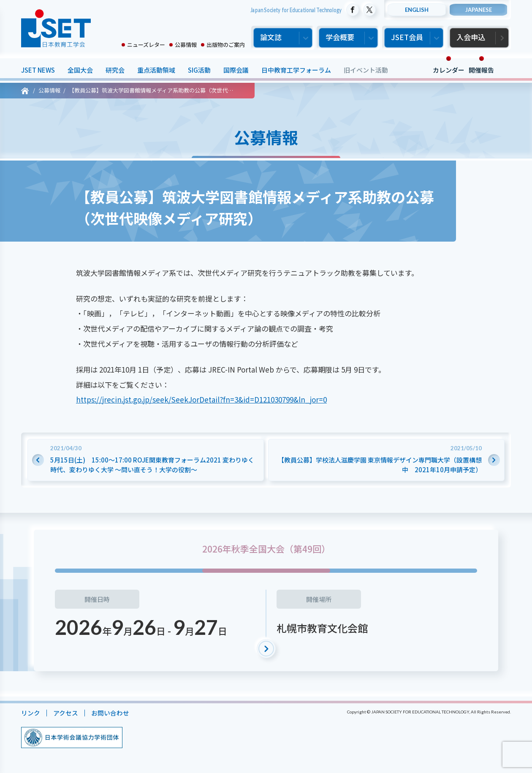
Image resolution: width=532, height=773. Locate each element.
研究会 (115, 70)
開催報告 (481, 70)
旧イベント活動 (366, 70)
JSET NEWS (38, 70)
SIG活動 (199, 70)
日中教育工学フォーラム (296, 70)
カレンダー (449, 70)
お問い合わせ (110, 713)
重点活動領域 (156, 70)
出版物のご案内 (226, 45)
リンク (31, 713)
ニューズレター (146, 45)
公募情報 (186, 45)
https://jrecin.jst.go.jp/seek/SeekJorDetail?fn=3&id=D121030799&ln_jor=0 (201, 399)
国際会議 (236, 70)
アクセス (66, 713)
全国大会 (80, 70)
